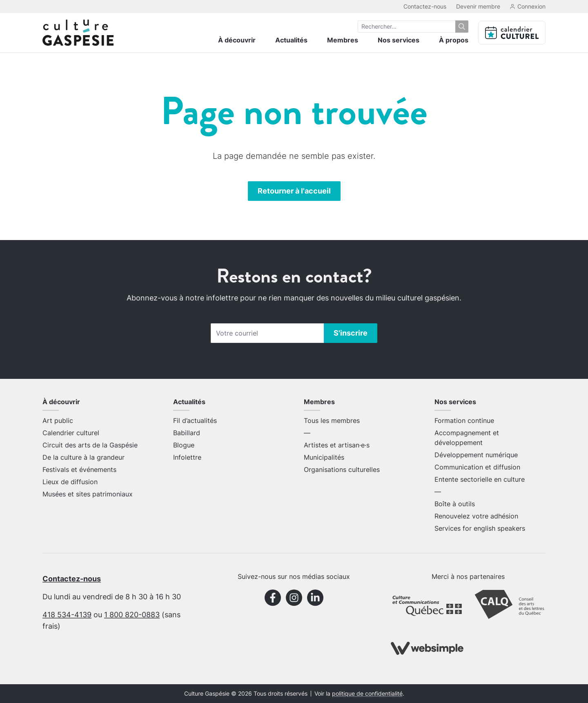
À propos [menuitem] (454, 40)
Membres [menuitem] (343, 40)
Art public (58, 420)
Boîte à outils (455, 504)
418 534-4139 (67, 615)
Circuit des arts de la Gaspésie (90, 445)
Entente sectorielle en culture (480, 479)
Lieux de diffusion (70, 482)
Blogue (184, 445)
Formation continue (464, 420)
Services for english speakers (480, 528)
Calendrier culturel (71, 433)
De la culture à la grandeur (84, 457)
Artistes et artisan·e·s (337, 445)
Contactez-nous (425, 6)
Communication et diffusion (477, 467)
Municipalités (324, 457)
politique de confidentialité (367, 694)
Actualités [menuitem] (291, 40)
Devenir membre (478, 6)
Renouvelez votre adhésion (476, 516)
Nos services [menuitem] (399, 40)
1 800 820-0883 (132, 615)
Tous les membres (332, 420)
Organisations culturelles (342, 469)
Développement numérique (476, 455)
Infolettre (187, 457)
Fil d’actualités (195, 420)
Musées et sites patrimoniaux (88, 494)
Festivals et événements (79, 469)
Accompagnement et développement (467, 438)
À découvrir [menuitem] (237, 40)
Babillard (187, 433)
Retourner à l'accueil (294, 191)
